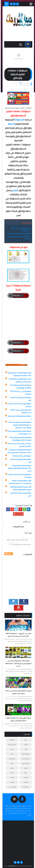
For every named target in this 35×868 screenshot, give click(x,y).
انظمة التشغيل (25, 754)
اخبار (25, 740)
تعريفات (25, 768)
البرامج (14, 190)
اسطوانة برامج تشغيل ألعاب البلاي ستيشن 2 (18, 234)
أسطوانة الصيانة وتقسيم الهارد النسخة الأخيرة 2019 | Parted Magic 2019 (20, 439)
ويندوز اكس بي (11, 787)
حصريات (11, 768)
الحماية (10, 124)
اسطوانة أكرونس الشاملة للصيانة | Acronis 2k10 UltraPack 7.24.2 (18, 433)
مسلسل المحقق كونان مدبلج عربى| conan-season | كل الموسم (18, 692)
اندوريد (11, 749)
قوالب (11, 773)
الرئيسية (27, 85)
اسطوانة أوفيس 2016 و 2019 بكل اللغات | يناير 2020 (18, 238)
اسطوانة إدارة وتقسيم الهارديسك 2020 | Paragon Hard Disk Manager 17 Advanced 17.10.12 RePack (19, 425)
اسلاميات (25, 745)
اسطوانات (21, 85)
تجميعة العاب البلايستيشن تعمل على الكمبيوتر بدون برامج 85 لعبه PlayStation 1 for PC (18, 663)
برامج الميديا (11, 759)
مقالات (11, 777)
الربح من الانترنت (11, 745)
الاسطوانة (19, 120)
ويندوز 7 (11, 782)
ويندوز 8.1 (25, 787)
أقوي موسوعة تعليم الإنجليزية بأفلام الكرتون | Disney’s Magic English (20, 488)
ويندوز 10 (25, 782)
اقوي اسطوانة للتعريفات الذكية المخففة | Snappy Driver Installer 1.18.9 (19, 374)
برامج (11, 754)
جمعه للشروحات (12, 866)
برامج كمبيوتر (25, 763)
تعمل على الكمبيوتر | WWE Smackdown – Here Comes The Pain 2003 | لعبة (18, 635)
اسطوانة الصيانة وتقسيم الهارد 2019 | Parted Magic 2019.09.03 (20, 387)
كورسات (25, 777)
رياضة (25, 773)
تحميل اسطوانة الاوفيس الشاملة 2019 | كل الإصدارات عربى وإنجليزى (19, 380)
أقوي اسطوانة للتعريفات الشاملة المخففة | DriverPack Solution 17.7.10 (19, 482)
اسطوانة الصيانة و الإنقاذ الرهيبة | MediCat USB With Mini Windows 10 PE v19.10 (19, 468)
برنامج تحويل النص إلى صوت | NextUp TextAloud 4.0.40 (20, 229)
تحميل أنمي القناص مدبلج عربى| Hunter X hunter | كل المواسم (19, 445)
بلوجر (11, 763)
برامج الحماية (25, 759)
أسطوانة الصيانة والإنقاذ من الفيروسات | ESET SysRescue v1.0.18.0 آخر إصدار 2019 (19, 451)
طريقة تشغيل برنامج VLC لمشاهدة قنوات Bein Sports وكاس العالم (18, 719)
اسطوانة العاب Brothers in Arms (21, 456)
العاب (25, 749)
